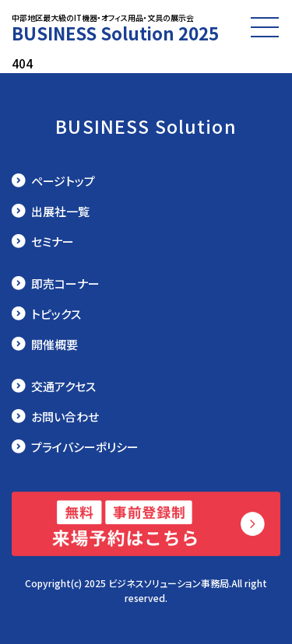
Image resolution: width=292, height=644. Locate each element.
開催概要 (55, 344)
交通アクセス (63, 386)
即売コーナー (65, 283)
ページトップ (63, 181)
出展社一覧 (60, 211)
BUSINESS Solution (146, 126)
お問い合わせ (65, 416)
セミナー (53, 241)
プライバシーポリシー (85, 447)
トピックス (56, 314)
